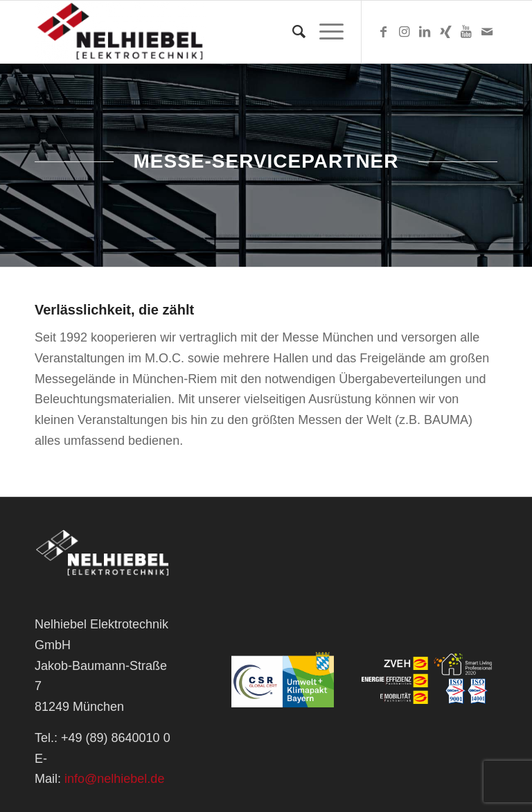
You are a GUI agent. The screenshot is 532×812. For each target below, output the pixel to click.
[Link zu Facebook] (383, 32)
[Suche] (292, 32)
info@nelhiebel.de (114, 779)
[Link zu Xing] (445, 32)
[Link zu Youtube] (466, 32)
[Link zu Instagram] (404, 32)
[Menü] (325, 32)
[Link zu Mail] (487, 32)
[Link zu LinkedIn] (425, 32)
